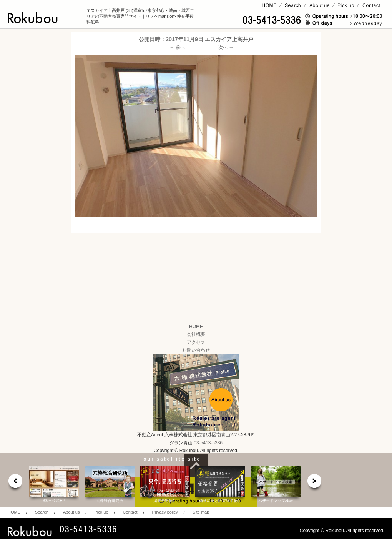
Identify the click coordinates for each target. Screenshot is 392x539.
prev (15, 483)
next (315, 483)
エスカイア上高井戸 (229, 39)
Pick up (101, 512)
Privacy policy (165, 512)
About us (71, 512)
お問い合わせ (196, 350)
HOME (196, 327)
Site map (201, 512)
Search (42, 512)
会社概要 (196, 334)
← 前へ (177, 47)
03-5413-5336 (208, 443)
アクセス (196, 342)
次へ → (226, 47)
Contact (130, 512)
